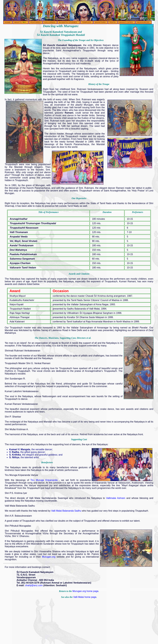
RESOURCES (143, 22)
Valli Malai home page (85, 597)
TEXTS (112, 22)
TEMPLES (86, 22)
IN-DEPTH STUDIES (68, 22)
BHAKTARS (100, 22)
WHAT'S (20, 22)
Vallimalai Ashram (116, 498)
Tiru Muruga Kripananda (45, 480)
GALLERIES (50, 22)
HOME (8, 22)
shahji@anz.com (34, 585)
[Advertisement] (79, 622)
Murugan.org (49, 557)
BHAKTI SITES (126, 22)
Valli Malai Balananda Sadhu (67, 511)
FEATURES (35, 22)
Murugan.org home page (85, 591)
